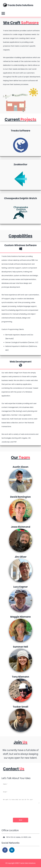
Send (20, 821)
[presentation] (21, 811)
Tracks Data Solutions (18, 5)
